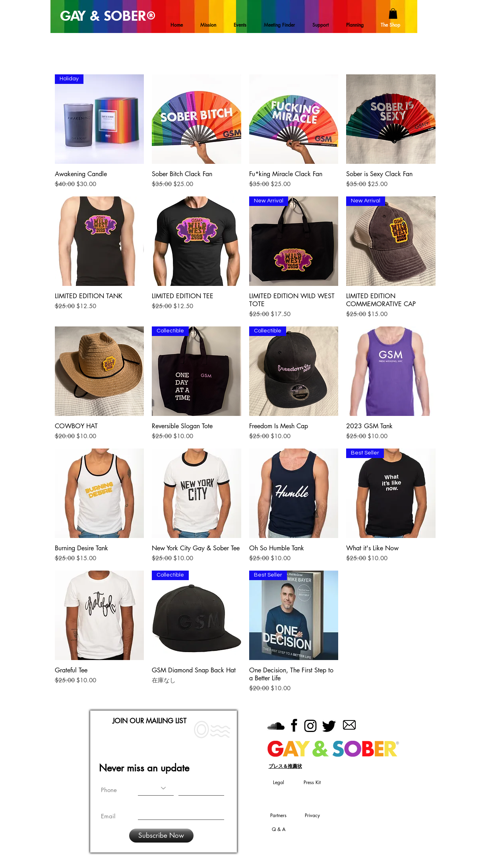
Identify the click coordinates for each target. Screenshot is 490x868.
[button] (393, 14)
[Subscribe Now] (161, 836)
